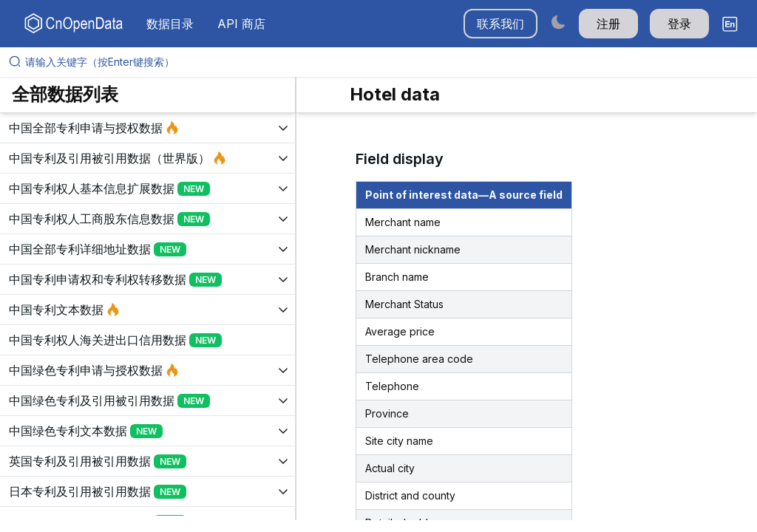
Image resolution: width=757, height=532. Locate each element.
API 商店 (241, 24)
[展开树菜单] (147, 128)
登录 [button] (679, 24)
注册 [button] (608, 24)
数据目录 (170, 24)
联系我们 (500, 24)
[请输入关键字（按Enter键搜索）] (384, 62)
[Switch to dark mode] (558, 22)
